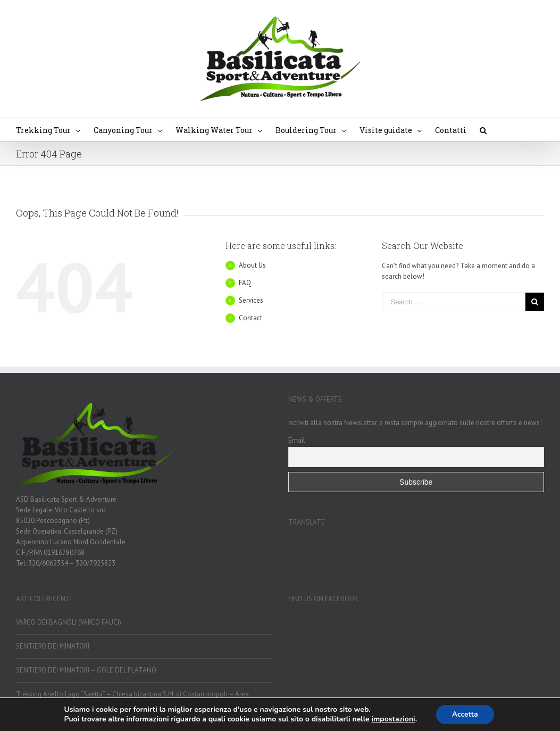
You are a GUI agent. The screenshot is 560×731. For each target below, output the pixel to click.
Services (251, 300)
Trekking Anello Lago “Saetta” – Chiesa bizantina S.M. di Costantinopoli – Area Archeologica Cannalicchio (132, 699)
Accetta (465, 714)
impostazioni (394, 719)
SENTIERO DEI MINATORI (53, 646)
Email (297, 440)
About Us (252, 265)
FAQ (245, 283)
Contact (250, 318)
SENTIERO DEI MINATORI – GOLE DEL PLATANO (86, 670)
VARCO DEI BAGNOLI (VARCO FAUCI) (69, 622)
